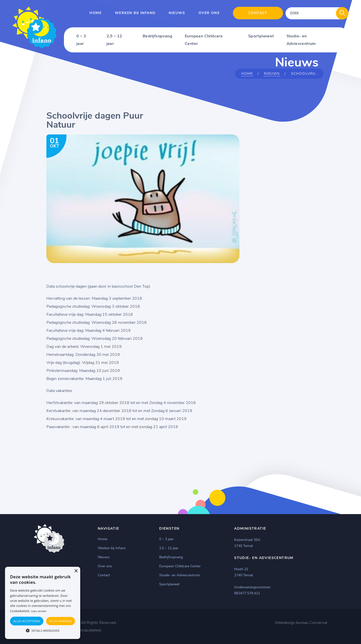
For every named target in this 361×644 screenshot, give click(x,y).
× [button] (76, 571)
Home (96, 13)
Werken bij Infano (135, 13)
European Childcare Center (204, 40)
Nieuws (177, 13)
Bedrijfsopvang (157, 36)
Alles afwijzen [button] (61, 621)
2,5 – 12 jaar (114, 40)
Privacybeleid (89, 630)
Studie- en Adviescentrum (301, 40)
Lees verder (39, 611)
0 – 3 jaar (81, 40)
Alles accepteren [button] (27, 621)
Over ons (209, 13)
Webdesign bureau (292, 623)
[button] (43, 630)
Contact (258, 13)
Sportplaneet (261, 36)
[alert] (43, 603)
